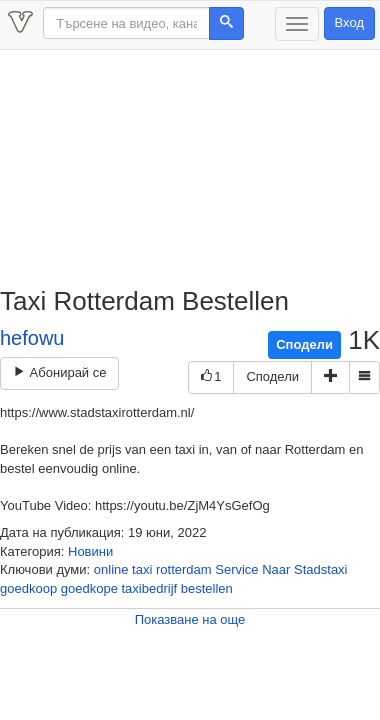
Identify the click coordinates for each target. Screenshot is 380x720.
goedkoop (28, 588)
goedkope (89, 588)
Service (236, 569)
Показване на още (190, 619)
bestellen (207, 588)
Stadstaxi (320, 569)
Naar (276, 569)
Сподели (304, 344)
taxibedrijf (150, 588)
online (111, 569)
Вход (349, 22)
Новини (90, 551)
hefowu (32, 338)
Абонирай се (59, 372)
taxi (142, 569)
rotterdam (184, 569)
